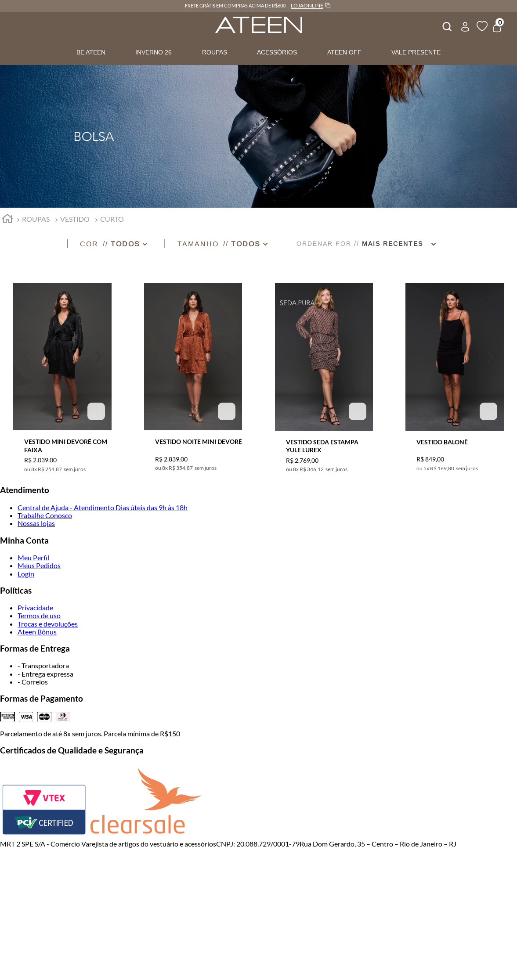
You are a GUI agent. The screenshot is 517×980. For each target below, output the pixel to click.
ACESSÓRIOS (277, 52)
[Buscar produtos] (446, 25)
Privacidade (35, 607)
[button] (122, 244)
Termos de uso (39, 615)
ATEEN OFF (344, 52)
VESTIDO (75, 219)
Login (26, 574)
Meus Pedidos (39, 565)
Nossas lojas (36, 523)
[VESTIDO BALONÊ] (455, 372)
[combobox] (446, 25)
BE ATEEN (91, 52)
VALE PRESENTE (416, 52)
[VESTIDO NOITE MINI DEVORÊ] (193, 372)
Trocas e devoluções (48, 624)
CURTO (112, 219)
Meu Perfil (33, 557)
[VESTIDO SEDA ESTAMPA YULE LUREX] (324, 372)
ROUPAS (215, 52)
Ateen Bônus (37, 632)
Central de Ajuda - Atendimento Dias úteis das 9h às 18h (103, 507)
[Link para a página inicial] (7, 220)
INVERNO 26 (154, 52)
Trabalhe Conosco (45, 515)
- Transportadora (43, 665)
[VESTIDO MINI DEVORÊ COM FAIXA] (62, 372)
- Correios (33, 682)
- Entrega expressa (45, 674)
